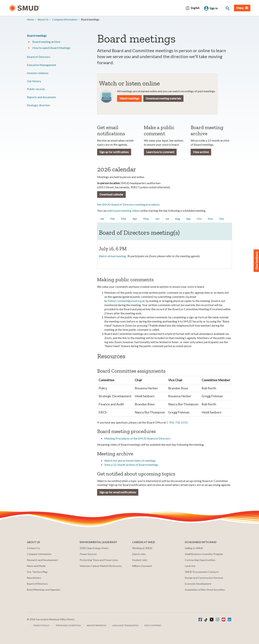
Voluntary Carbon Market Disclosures (101, 566)
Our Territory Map (37, 572)
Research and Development (43, 560)
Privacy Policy (42, 625)
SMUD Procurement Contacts (202, 572)
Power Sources (88, 554)
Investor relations (38, 73)
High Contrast (153, 625)
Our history (34, 81)
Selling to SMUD (194, 548)
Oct (199, 219)
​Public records (36, 89)
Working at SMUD (142, 548)
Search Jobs (139, 554)
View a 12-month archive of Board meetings (131, 465)
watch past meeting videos (124, 211)
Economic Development (198, 584)
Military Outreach (142, 566)
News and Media (36, 566)
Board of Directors (39, 57)
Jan (102, 219)
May (146, 219)
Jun (157, 219)
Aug (178, 219)
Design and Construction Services (204, 578)
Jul (167, 219)
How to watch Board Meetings (51, 48)
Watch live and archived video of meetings (130, 460)
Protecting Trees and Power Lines (99, 560)
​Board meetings (37, 36)
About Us (43, 20)
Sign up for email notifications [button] (118, 492)
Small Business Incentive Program (204, 554)
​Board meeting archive (46, 42)
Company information (65, 20)
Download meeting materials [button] (163, 98)
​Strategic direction (38, 105)
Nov (210, 219)
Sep (188, 219)
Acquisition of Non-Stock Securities (205, 590)
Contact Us (33, 548)
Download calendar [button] (111, 194)
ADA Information (96, 625)
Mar (124, 219)
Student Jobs (140, 560)
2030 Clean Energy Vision (94, 548)
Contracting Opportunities (200, 560)
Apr (135, 219)
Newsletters (34, 578)
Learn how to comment (160, 152)
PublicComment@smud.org (125, 301)
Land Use (190, 566)
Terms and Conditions (68, 625)
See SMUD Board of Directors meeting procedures (128, 204)
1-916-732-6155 (177, 422)
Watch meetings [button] (129, 98)
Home (30, 20)
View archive (201, 152)
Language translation (125, 625)
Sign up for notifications (114, 152)
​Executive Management (42, 65)
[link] (102, 219)
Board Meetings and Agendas (44, 590)
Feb (113, 219)
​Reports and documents (42, 97)
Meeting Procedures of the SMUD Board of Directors (137, 438)
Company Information (39, 554)
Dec (222, 219)
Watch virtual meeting (112, 256)
